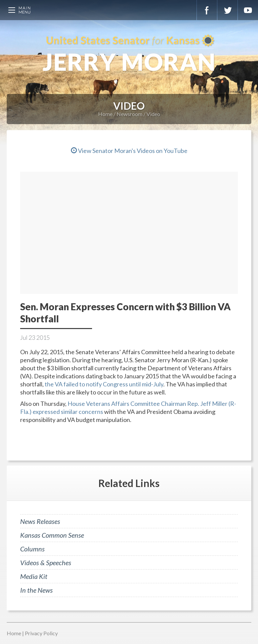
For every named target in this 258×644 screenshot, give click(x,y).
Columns (32, 549)
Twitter (227, 10)
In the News (36, 590)
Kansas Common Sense (52, 535)
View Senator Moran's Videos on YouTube (129, 151)
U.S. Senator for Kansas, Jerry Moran (129, 54)
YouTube (248, 10)
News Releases (40, 521)
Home (105, 114)
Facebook (207, 10)
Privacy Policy (41, 633)
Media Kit (34, 576)
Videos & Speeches (46, 562)
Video (153, 114)
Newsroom (130, 114)
